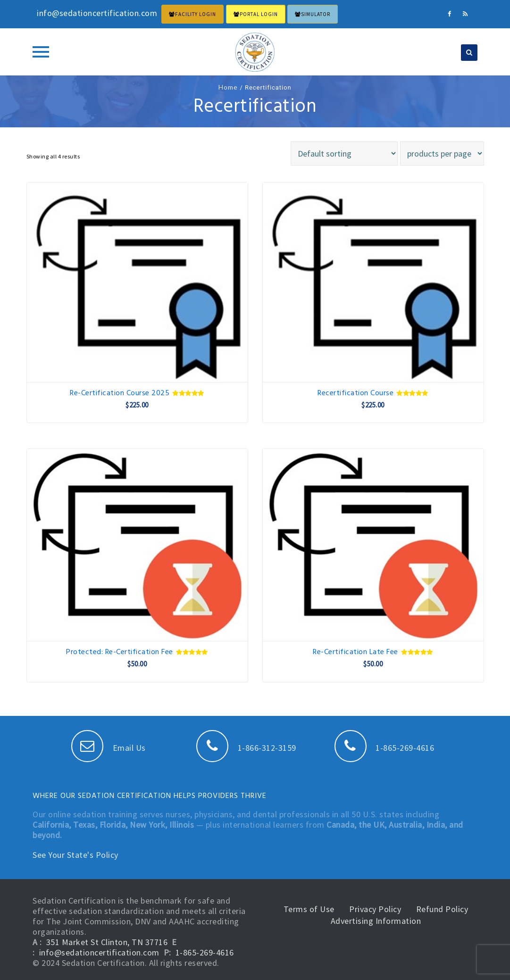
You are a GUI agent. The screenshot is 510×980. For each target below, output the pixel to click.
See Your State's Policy (75, 855)
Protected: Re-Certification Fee (137, 652)
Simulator (313, 14)
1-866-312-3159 (246, 748)
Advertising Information (376, 921)
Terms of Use (309, 909)
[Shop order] (344, 154)
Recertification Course (373, 393)
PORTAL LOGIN (256, 14)
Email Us (109, 748)
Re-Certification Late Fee (373, 652)
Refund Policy (442, 909)
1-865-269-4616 (385, 748)
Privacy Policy (375, 909)
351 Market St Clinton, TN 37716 (107, 942)
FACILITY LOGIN (192, 14)
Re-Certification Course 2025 (137, 393)
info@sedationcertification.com (99, 952)
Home (228, 87)
